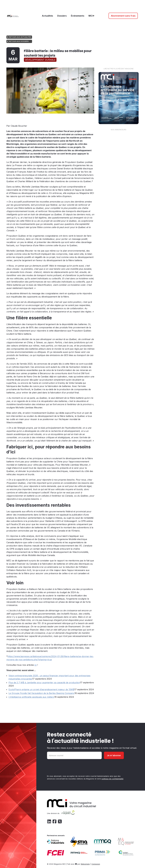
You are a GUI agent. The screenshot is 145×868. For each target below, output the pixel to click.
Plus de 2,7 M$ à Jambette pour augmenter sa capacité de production (44, 683)
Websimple (85, 864)
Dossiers (62, 16)
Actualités (47, 16)
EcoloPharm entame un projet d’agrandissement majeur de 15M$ (41, 689)
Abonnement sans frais (123, 16)
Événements (78, 16)
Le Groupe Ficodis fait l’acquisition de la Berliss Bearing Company (42, 693)
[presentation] (67, 768)
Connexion (96, 864)
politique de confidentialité (112, 779)
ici (36, 665)
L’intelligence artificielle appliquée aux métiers (31, 697)
